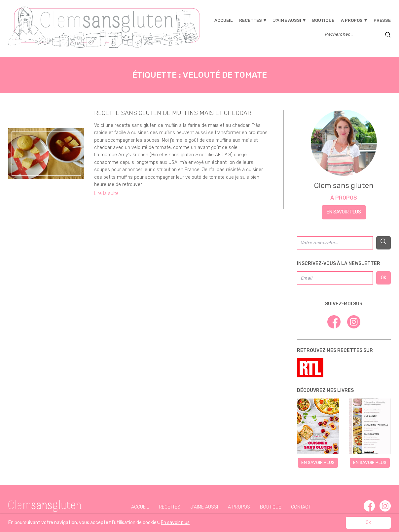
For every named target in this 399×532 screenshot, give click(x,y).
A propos (352, 20)
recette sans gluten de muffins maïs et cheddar (173, 113)
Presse (382, 20)
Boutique (323, 20)
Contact (301, 507)
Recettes (251, 20)
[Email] (335, 278)
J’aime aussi (287, 20)
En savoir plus (344, 212)
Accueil (223, 20)
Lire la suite (106, 193)
